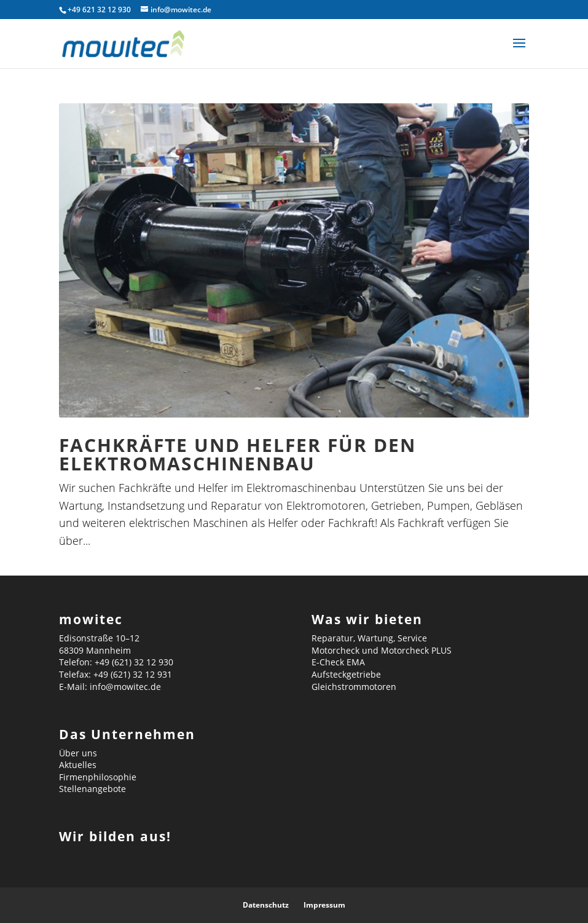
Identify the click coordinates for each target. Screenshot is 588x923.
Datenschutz (266, 905)
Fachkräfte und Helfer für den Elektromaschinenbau (237, 454)
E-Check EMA (338, 662)
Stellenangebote (92, 789)
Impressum (324, 905)
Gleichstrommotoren (354, 687)
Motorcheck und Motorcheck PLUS (382, 650)
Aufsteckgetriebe (346, 674)
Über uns (78, 753)
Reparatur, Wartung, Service (369, 638)
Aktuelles (78, 765)
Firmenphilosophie (98, 777)
